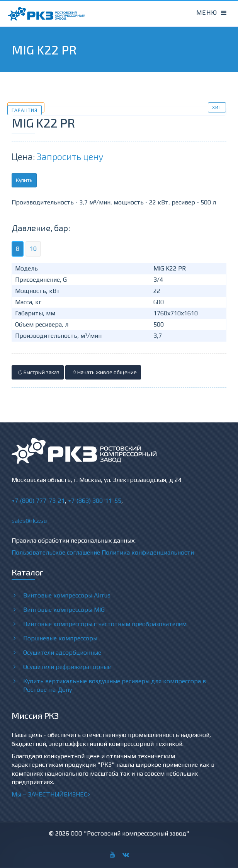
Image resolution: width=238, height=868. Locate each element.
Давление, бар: (41, 228)
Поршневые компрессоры (60, 638)
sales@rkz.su (29, 521)
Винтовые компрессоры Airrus (67, 595)
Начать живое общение (103, 372)
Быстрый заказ (38, 372)
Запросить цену (70, 156)
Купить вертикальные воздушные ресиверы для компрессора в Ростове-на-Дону (115, 685)
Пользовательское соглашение (56, 552)
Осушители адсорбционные (62, 652)
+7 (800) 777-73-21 (38, 501)
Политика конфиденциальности (148, 552)
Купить (24, 180)
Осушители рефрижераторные (67, 667)
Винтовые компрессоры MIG (64, 609)
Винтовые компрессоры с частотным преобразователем (105, 624)
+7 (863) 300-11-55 (95, 501)
